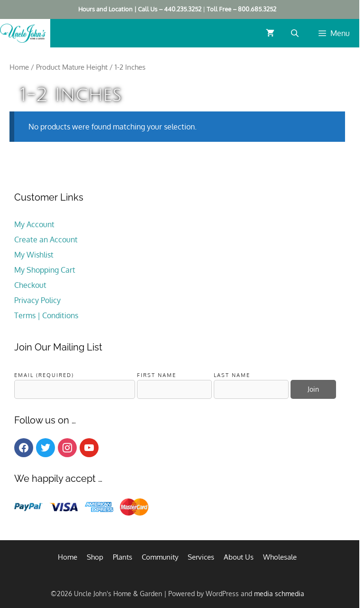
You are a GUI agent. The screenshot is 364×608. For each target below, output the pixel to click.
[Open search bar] (296, 33)
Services (201, 557)
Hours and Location (105, 9)
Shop (95, 557)
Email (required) (44, 375)
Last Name (232, 375)
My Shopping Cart (45, 270)
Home (19, 67)
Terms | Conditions (46, 315)
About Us (239, 557)
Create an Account (46, 240)
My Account (34, 224)
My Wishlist (34, 255)
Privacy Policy (37, 300)
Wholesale (280, 557)
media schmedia (279, 594)
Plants (123, 557)
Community (160, 557)
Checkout (30, 285)
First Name (157, 375)
